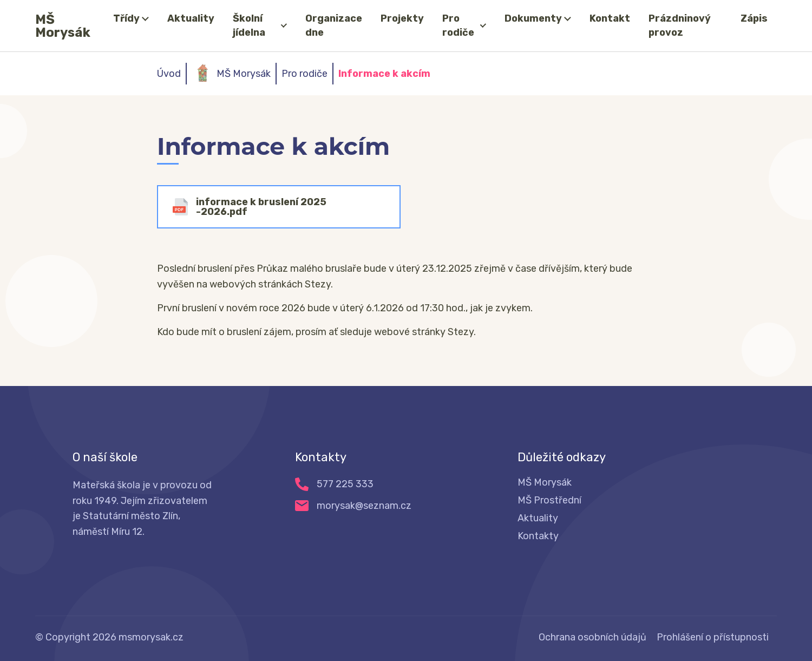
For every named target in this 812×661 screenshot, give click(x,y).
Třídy (126, 18)
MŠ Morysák (63, 26)
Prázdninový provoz (680, 25)
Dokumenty (533, 18)
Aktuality (191, 18)
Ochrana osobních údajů (592, 637)
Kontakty (538, 536)
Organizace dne (334, 25)
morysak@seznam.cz (364, 506)
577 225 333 (345, 484)
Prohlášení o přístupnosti (713, 637)
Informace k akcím (384, 74)
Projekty (402, 18)
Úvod (169, 74)
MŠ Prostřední (549, 500)
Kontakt (610, 18)
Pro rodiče (458, 25)
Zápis (754, 18)
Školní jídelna (249, 25)
